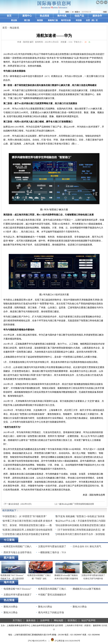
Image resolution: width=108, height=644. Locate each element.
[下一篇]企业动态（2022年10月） (18, 504)
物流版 (40, 20)
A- (90, 42)
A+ (86, 42)
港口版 (27, 20)
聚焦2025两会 (45, 607)
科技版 (79, 20)
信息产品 (79, 16)
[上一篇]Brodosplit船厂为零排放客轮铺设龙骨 (74, 504)
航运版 (14, 20)
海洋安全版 (66, 20)
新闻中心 (27, 16)
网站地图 (59, 620)
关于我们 (17, 620)
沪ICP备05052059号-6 (37, 641)
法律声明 (45, 620)
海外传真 (62, 16)
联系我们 (72, 620)
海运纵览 (14, 28)
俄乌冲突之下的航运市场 (51, 612)
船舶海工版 (53, 20)
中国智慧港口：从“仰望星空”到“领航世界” (25, 516)
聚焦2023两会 (80, 607)
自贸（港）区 (92, 20)
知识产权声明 (88, 620)
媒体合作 (97, 16)
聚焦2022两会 (11, 612)
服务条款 (31, 620)
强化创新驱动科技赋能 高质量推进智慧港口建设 (81, 525)
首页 (9, 16)
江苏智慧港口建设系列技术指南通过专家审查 (26, 534)
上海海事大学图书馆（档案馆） (79, 625)
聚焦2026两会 (11, 607)
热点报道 (45, 16)
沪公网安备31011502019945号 (67, 641)
